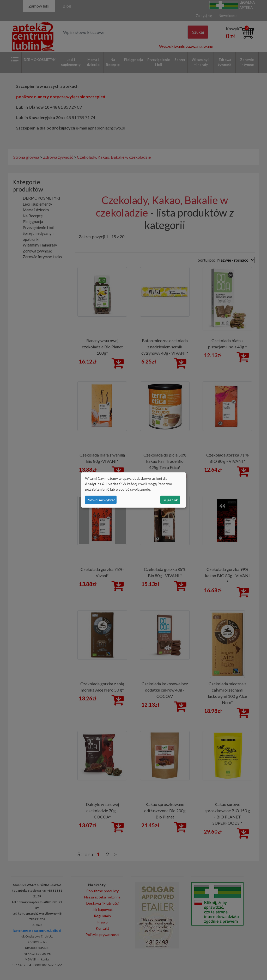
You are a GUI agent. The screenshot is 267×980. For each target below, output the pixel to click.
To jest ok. (170, 500)
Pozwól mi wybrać (101, 500)
